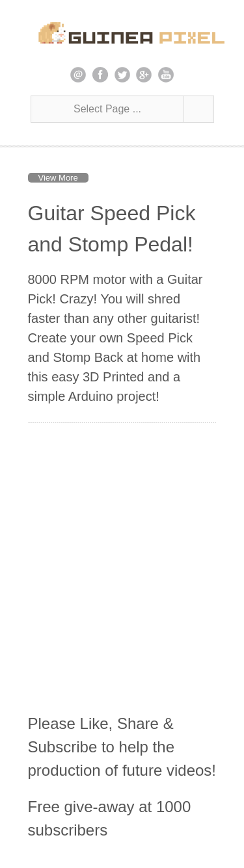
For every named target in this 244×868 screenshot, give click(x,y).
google (144, 75)
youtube (166, 75)
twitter (122, 75)
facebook (100, 75)
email (78, 75)
